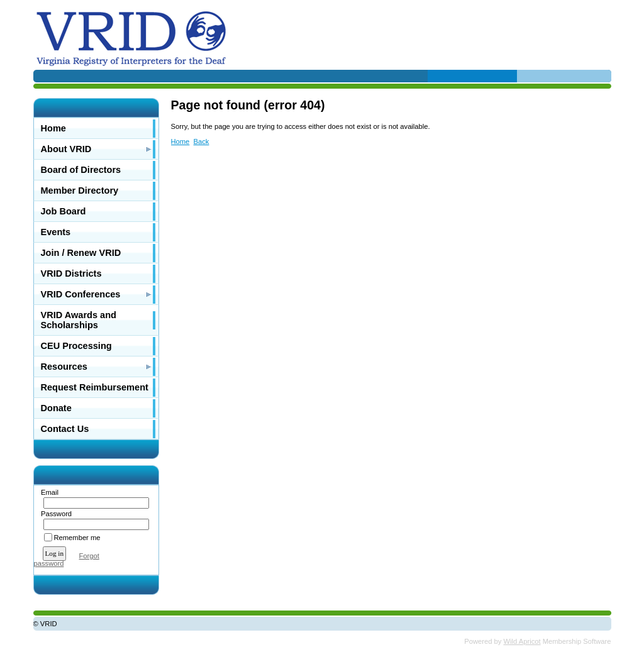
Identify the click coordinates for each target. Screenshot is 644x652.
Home (53, 128)
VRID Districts (71, 274)
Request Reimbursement (95, 387)
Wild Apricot (522, 641)
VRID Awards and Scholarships (79, 320)
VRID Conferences (81, 294)
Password (54, 514)
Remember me (77, 538)
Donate (56, 408)
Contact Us (65, 429)
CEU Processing (76, 346)
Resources (64, 367)
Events (56, 232)
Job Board (64, 211)
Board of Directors (81, 170)
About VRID (66, 149)
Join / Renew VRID (81, 253)
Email (47, 492)
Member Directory (80, 191)
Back (202, 141)
